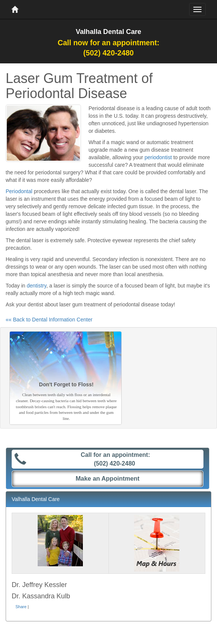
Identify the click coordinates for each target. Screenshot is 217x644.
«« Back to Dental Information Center (49, 320)
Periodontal (19, 191)
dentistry (37, 286)
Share (21, 607)
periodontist (158, 157)
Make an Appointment (108, 478)
